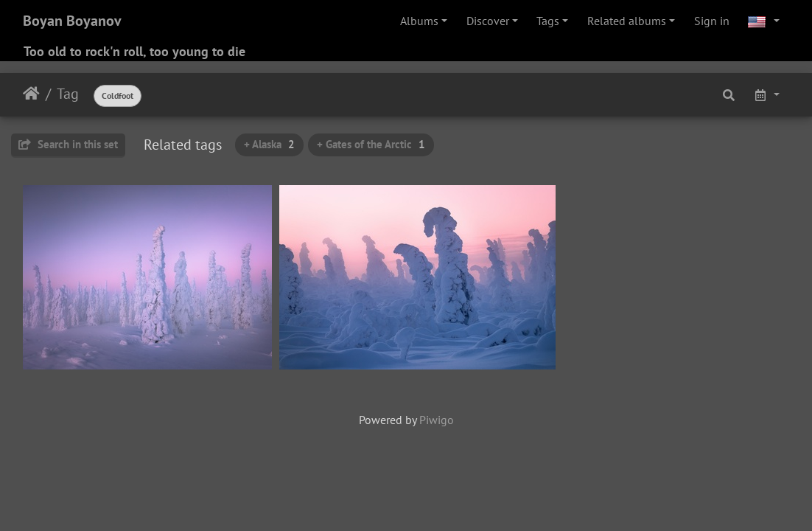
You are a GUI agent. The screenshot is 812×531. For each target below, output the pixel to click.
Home (31, 94)
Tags (548, 21)
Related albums (627, 21)
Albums (419, 21)
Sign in (712, 21)
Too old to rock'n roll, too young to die (134, 51)
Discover (488, 21)
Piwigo (437, 420)
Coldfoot (118, 96)
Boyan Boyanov (72, 21)
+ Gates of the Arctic (371, 144)
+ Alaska (269, 144)
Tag (68, 94)
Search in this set (68, 144)
